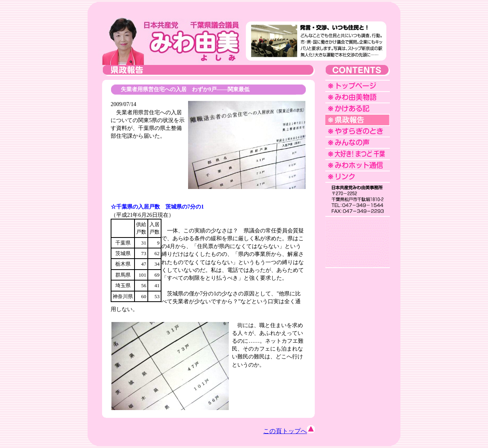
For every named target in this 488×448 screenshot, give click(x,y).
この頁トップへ (289, 431)
